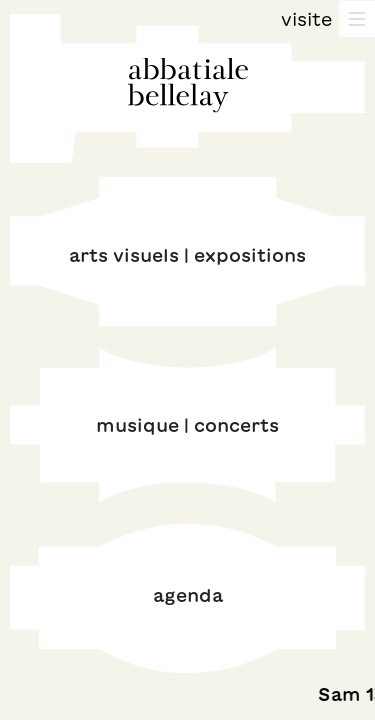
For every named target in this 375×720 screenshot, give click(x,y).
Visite (306, 19)
